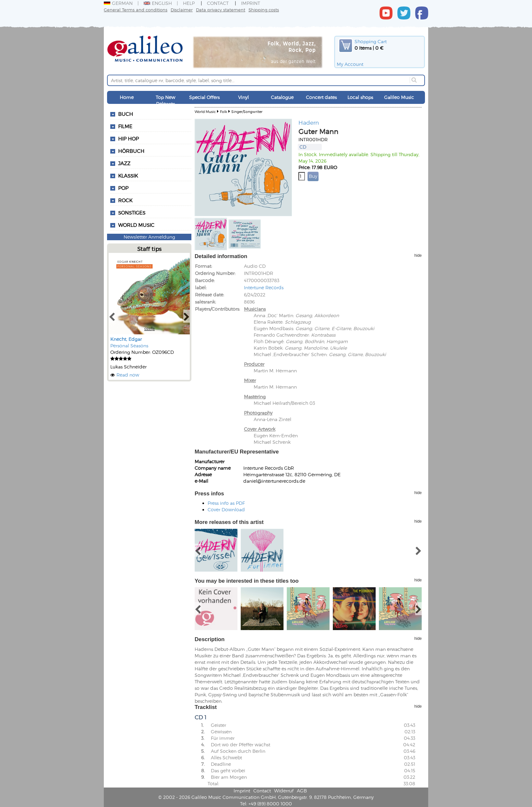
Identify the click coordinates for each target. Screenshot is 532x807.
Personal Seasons (129, 346)
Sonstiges (132, 213)
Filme (125, 126)
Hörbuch (131, 151)
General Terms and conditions (136, 10)
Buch (126, 114)
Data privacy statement (221, 10)
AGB (302, 791)
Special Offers (204, 97)
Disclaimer (182, 10)
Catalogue (282, 97)
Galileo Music (399, 97)
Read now (128, 375)
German (118, 3)
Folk (224, 112)
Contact (218, 3)
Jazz (124, 163)
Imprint (251, 3)
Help (189, 3)
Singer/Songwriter (247, 112)
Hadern (309, 122)
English (158, 3)
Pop (123, 188)
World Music (136, 225)
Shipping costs (264, 10)
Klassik (128, 176)
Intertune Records (264, 287)
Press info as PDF (226, 503)
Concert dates (321, 97)
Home (127, 97)
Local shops (360, 97)
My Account (350, 64)
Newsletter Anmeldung (149, 237)
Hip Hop (128, 139)
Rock (125, 200)
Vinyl (243, 97)
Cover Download (226, 509)
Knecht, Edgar (126, 339)
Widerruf (284, 791)
